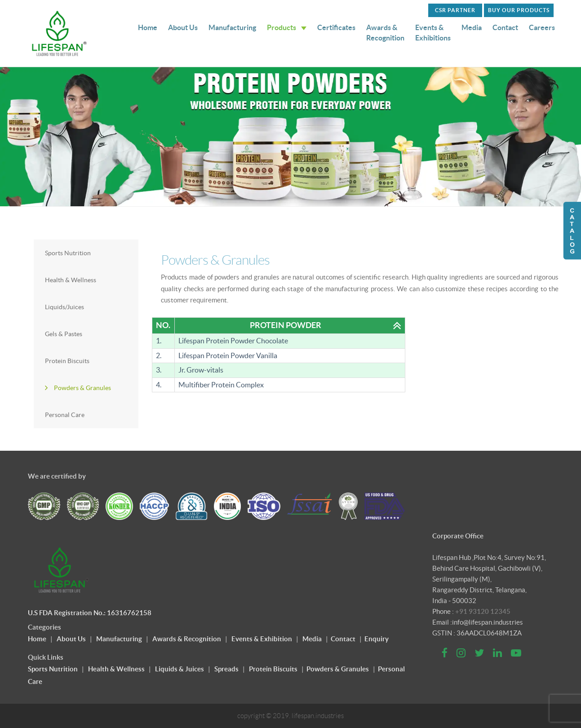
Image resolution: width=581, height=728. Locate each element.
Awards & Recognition (385, 33)
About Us (183, 27)
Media (472, 27)
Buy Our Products (519, 10)
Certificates (336, 27)
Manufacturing (232, 27)
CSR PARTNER (455, 10)
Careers (542, 27)
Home (148, 27)
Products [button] (287, 27)
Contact (505, 27)
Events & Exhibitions (433, 33)
